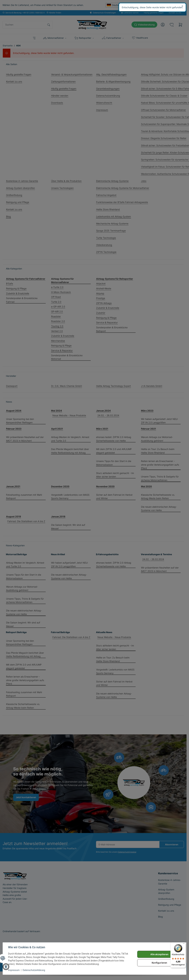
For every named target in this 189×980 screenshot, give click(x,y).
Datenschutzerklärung (34, 970)
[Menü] (184, 944)
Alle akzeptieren (159, 954)
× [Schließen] (182, 6)
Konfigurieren (159, 963)
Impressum (14, 970)
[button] (6, 967)
